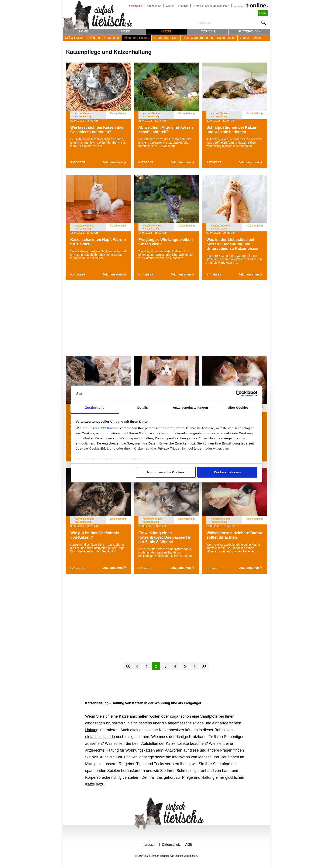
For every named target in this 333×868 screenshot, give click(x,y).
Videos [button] (244, 38)
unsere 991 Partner (104, 428)
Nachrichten (154, 6)
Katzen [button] (166, 31)
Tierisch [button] (208, 31)
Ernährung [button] (161, 38)
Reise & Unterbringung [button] (198, 38)
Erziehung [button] (93, 38)
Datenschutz (171, 845)
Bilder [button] (257, 38)
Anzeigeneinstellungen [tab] (190, 407)
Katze (124, 716)
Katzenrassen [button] (226, 38)
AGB (189, 845)
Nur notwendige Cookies (166, 472)
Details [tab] (143, 407)
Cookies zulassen (227, 472)
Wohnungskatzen (140, 750)
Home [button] (83, 31)
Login (263, 13)
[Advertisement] (166, 320)
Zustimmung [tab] (95, 407)
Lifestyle (183, 6)
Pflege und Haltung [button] (137, 38)
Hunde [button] (125, 31)
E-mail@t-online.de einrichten (211, 6)
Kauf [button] (175, 38)
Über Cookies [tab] (238, 407)
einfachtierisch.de (100, 737)
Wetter (170, 6)
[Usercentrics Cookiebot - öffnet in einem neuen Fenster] (239, 394)
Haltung (92, 730)
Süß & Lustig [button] (73, 38)
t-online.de (136, 6)
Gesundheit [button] (112, 38)
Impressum (149, 845)
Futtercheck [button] (250, 31)
